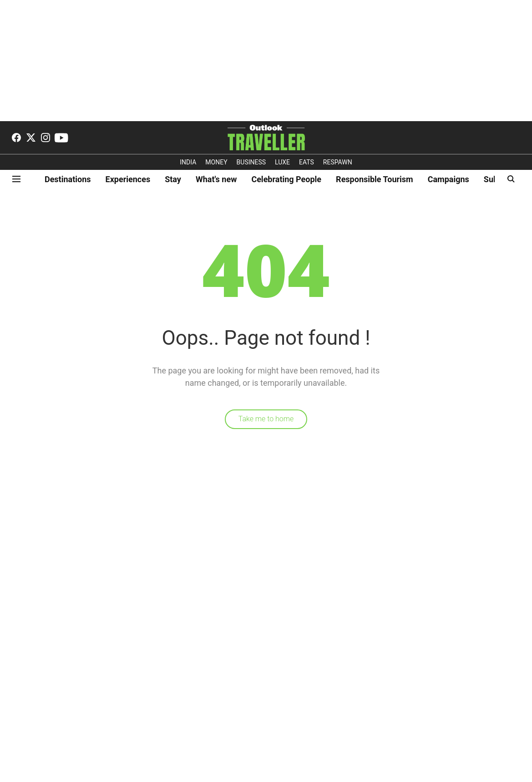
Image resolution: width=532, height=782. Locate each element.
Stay (173, 179)
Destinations (68, 179)
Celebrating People (286, 179)
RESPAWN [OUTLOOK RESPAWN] (338, 162)
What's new (216, 179)
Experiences (128, 179)
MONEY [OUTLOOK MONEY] (216, 162)
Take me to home (266, 419)
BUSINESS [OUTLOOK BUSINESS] (251, 162)
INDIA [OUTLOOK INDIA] (188, 162)
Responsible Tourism (375, 179)
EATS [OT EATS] (307, 162)
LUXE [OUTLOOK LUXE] (282, 162)
